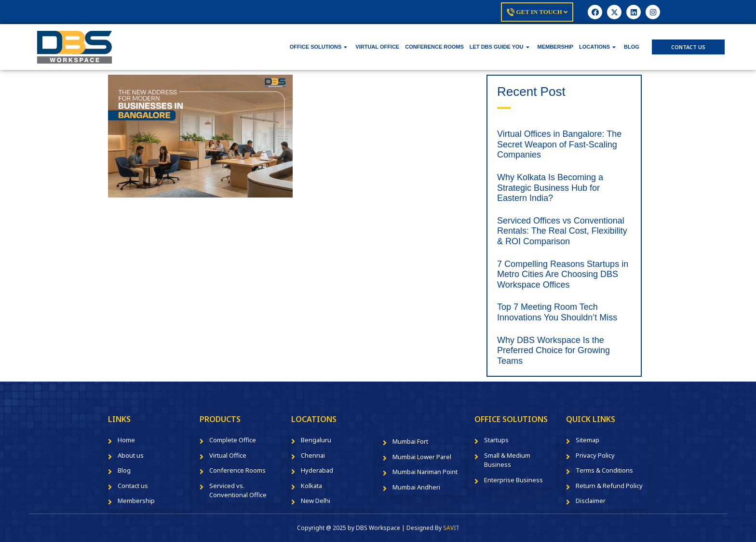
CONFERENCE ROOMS (434, 47)
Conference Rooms (237, 470)
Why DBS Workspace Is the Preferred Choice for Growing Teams (553, 350)
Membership (136, 501)
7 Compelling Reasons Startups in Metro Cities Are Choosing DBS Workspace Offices (563, 274)
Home (126, 440)
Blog (124, 470)
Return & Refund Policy (609, 486)
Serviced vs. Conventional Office (238, 490)
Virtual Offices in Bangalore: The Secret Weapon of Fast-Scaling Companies (559, 144)
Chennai (313, 455)
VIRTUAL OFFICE (377, 47)
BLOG (632, 47)
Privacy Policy (595, 455)
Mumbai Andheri (416, 487)
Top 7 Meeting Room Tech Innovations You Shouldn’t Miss (557, 312)
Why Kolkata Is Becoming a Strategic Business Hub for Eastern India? (550, 188)
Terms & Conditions (604, 470)
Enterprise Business (513, 480)
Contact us (133, 486)
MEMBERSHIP (556, 47)
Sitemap (587, 440)
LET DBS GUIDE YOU (499, 47)
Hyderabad (317, 470)
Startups (496, 440)
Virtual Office (228, 455)
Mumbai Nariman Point (425, 472)
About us (131, 455)
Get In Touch (537, 12)
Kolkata (311, 486)
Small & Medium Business (507, 460)
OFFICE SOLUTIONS (319, 47)
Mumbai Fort (410, 441)
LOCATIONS (597, 47)
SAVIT (451, 528)
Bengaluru (316, 440)
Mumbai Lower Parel (422, 457)
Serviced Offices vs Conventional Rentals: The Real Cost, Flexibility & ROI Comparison (562, 231)
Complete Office (233, 440)
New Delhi (316, 501)
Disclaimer (591, 501)
